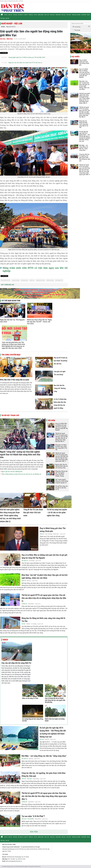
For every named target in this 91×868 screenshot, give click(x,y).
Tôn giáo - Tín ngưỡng (28, 819)
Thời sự (6, 15)
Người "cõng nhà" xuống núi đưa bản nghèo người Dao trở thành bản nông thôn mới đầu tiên (20, 455)
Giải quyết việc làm (6, 280)
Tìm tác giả (77, 30)
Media (88, 15)
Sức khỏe (69, 15)
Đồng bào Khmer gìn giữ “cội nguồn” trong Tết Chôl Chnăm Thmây (61, 474)
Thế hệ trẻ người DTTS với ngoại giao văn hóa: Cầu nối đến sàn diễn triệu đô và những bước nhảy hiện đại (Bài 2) (61, 437)
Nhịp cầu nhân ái (11, 27)
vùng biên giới (25, 280)
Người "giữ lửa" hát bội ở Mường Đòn (12, 472)
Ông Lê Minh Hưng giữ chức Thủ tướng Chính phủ (84, 63)
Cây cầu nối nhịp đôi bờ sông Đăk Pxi (16, 663)
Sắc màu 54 (21, 15)
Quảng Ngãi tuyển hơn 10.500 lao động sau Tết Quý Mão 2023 (27, 57)
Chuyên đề (84, 15)
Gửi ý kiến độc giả (8, 285)
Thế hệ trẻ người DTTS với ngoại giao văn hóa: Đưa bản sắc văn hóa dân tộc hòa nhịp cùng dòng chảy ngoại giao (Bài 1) (62, 457)
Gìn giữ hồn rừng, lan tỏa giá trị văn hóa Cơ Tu (61, 488)
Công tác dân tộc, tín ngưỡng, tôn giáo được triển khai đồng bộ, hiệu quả (85, 158)
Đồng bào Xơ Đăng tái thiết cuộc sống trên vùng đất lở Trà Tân (61, 447)
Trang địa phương (76, 15)
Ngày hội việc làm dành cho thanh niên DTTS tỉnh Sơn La (25, 63)
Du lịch (42, 739)
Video (5, 640)
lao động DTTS (59, 280)
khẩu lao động (50, 280)
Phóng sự (31, 15)
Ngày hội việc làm (41, 280)
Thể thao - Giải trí (5, 18)
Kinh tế (26, 15)
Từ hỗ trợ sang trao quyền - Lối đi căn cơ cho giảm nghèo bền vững (57, 513)
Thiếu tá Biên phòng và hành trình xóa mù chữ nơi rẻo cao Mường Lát (21, 474)
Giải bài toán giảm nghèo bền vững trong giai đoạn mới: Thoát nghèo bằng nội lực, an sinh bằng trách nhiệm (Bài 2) (10, 516)
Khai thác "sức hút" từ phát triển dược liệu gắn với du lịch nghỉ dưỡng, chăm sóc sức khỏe (84, 85)
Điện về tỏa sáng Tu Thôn (30, 698)
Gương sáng (40, 15)
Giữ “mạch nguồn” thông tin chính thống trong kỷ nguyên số (62, 481)
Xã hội (35, 15)
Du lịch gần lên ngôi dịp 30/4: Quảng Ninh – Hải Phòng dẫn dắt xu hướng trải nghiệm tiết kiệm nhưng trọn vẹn (85, 136)
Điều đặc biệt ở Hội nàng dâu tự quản (15, 380)
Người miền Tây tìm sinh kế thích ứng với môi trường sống (61, 466)
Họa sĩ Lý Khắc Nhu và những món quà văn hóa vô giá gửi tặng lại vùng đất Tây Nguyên (61, 427)
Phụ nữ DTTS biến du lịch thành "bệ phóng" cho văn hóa (61, 361)
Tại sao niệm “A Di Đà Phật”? (33, 816)
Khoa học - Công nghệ (55, 15)
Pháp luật (47, 15)
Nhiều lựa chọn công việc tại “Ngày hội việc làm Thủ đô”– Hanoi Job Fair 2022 (39, 322)
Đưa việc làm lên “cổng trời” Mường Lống (60, 388)
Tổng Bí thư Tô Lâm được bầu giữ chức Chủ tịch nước (33, 513)
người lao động (16, 280)
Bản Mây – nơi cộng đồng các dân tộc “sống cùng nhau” (44, 756)
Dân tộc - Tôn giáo (13, 15)
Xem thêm (34, 832)
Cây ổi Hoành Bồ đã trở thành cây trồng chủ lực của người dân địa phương (55, 700)
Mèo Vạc (32, 280)
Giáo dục (64, 15)
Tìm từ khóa (77, 27)
